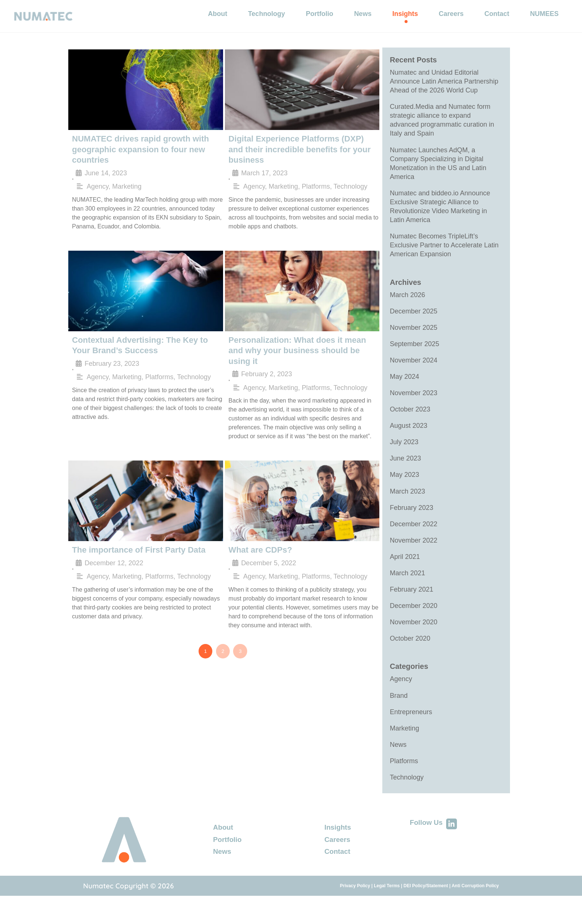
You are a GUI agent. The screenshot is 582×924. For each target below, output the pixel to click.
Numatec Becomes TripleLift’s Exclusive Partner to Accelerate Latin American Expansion (444, 258)
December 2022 (413, 543)
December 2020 (413, 627)
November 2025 (413, 342)
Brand (399, 718)
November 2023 (413, 409)
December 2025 (413, 326)
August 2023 (408, 443)
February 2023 (411, 527)
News (398, 768)
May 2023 (404, 493)
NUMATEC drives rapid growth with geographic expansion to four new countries (134, 155)
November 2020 (413, 644)
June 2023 (405, 476)
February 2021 (411, 610)
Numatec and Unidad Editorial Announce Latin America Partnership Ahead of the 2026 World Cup (444, 89)
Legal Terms (387, 910)
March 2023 (407, 510)
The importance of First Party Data (133, 541)
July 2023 (404, 459)
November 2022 (413, 560)
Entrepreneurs (411, 735)
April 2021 (405, 577)
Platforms (316, 181)
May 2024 (404, 393)
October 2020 (410, 660)
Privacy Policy (355, 910)
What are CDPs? (258, 541)
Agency (98, 191)
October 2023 (410, 426)
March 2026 (407, 309)
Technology (351, 181)
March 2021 (407, 593)
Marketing (127, 191)
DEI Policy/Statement (426, 910)
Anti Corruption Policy (475, 910)
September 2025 (414, 359)
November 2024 (413, 376)
